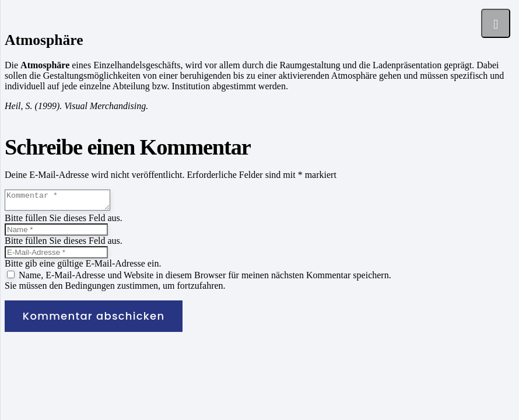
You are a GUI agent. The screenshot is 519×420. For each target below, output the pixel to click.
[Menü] (496, 23)
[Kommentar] (63, 202)
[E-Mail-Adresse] (56, 256)
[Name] (56, 233)
